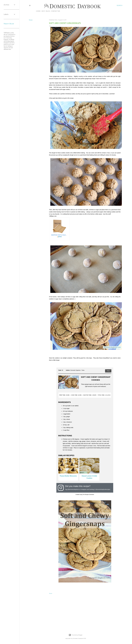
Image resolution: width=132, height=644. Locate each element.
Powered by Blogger (76, 635)
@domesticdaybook (73, 489)
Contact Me (55, 11)
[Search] (120, 5)
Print (108, 371)
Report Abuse (9, 24)
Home (38, 11)
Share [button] (31, 20)
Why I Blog (45, 11)
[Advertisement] (85, 612)
